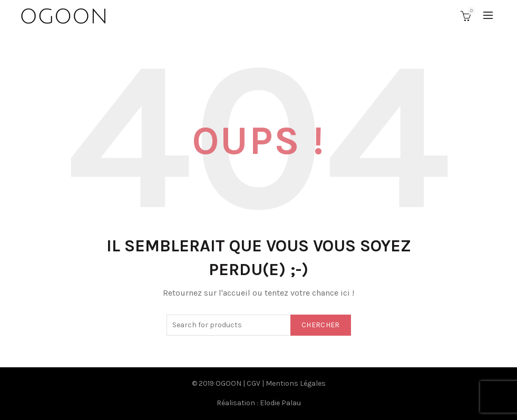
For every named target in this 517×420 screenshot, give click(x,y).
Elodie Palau (280, 403)
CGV (253, 383)
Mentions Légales (296, 383)
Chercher (320, 325)
